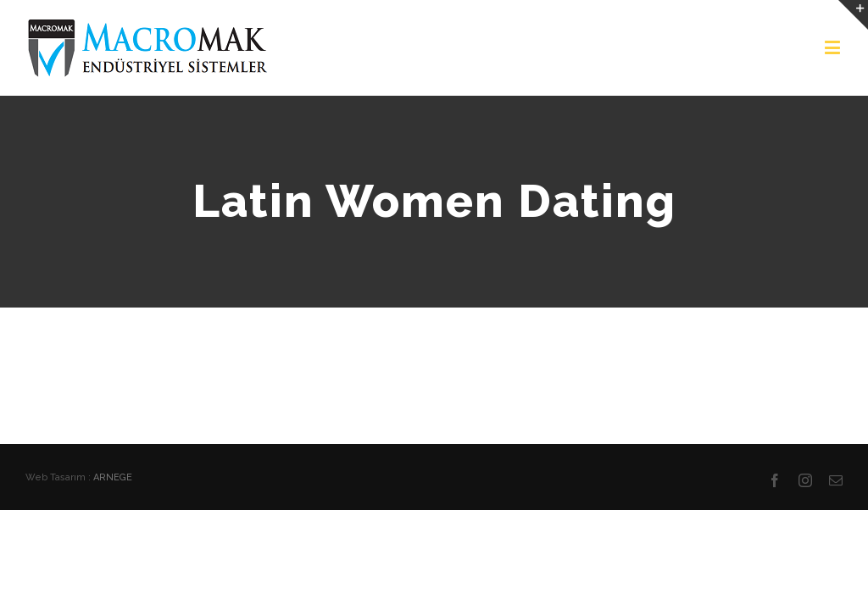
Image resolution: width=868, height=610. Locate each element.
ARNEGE (113, 477)
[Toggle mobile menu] (834, 47)
